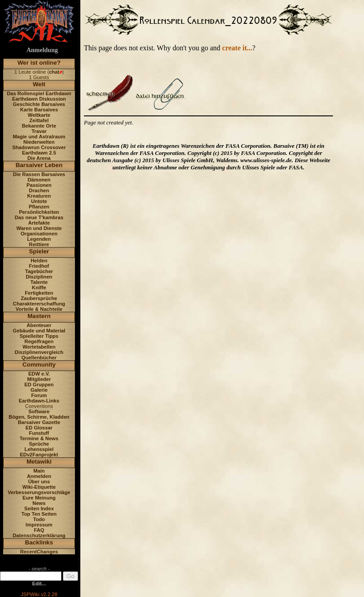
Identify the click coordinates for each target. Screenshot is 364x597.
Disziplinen (39, 277)
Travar (39, 131)
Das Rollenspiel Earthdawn (39, 93)
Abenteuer (39, 325)
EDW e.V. (39, 374)
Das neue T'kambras (39, 217)
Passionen (39, 185)
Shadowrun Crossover (39, 147)
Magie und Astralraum (39, 137)
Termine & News (39, 438)
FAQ (39, 530)
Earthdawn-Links (39, 401)
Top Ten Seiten (39, 514)
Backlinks (39, 542)
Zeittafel (39, 120)
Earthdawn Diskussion (39, 99)
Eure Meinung (39, 498)
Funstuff (39, 433)
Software (39, 411)
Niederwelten (39, 142)
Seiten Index (39, 509)
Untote (39, 201)
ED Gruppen (39, 385)
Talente (39, 282)
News (39, 503)
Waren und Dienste (39, 228)
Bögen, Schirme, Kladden (39, 417)
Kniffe (39, 287)
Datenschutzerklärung (39, 535)
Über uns (39, 482)
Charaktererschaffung (39, 304)
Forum (39, 395)
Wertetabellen (39, 347)
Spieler (39, 251)
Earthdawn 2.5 (39, 153)
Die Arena (39, 158)
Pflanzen (39, 207)
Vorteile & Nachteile (39, 309)
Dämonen (39, 180)
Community (39, 365)
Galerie (39, 390)
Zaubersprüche (39, 298)
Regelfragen (39, 341)
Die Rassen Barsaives (39, 174)
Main (39, 471)
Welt (39, 84)
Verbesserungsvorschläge (39, 492)
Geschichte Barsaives (39, 104)
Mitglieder (39, 379)
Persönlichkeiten (39, 212)
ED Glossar (39, 428)
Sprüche (39, 444)
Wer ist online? (39, 63)
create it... (237, 48)
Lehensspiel (39, 449)
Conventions (39, 406)
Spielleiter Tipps (39, 336)
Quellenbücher (39, 358)
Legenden (39, 239)
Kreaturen (39, 196)
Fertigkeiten (39, 293)
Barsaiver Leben (39, 165)
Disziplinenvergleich (39, 352)
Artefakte (39, 223)
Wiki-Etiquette (39, 487)
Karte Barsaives (39, 110)
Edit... (39, 584)
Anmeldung (42, 50)
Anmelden (39, 476)
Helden (39, 261)
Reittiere (39, 244)
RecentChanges (39, 552)
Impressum (39, 525)
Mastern (39, 316)
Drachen (39, 190)
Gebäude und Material (39, 331)
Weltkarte (39, 115)
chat (54, 72)
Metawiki (39, 462)
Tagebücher (39, 271)
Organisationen (39, 234)
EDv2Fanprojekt (39, 455)
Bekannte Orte (39, 126)
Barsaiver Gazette (39, 422)
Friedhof (39, 266)
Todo (39, 519)
